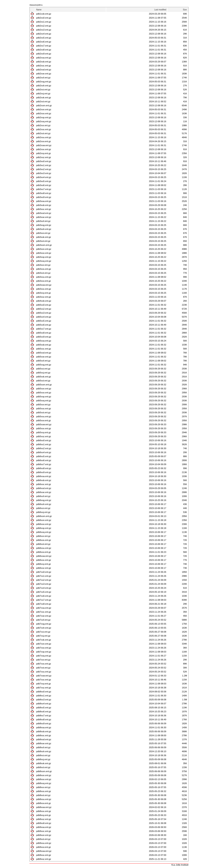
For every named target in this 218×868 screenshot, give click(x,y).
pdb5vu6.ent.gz (44, 325)
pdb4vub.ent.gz (44, 301)
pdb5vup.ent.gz (44, 397)
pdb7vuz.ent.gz (44, 688)
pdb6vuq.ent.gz (44, 532)
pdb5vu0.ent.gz (44, 305)
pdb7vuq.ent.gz (44, 656)
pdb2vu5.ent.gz (44, 38)
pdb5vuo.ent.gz (44, 393)
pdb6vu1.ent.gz (44, 444)
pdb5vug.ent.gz (44, 365)
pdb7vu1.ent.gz (44, 576)
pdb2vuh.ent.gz (44, 86)
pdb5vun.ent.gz (44, 389)
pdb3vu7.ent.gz (44, 189)
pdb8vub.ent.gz (44, 731)
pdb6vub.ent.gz (44, 480)
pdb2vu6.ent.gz (44, 42)
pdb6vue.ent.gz (44, 492)
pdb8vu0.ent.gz (44, 692)
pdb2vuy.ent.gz (44, 153)
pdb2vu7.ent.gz (44, 46)
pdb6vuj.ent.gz (43, 512)
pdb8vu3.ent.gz (44, 700)
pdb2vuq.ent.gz (44, 121)
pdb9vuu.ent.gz (44, 843)
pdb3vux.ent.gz (44, 289)
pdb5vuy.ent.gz (44, 432)
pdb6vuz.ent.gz (44, 568)
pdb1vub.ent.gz (44, 14)
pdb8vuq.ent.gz (44, 783)
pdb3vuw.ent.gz (44, 285)
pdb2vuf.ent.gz (43, 78)
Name (39, 10)
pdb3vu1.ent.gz (44, 165)
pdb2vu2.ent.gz (44, 26)
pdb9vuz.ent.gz (44, 859)
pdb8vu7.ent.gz (44, 715)
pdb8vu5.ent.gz (44, 708)
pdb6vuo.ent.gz (44, 524)
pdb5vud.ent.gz (44, 353)
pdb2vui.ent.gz (43, 90)
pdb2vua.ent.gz (44, 58)
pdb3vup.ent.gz (44, 257)
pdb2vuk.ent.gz (44, 97)
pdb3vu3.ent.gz (44, 173)
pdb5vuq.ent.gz (44, 401)
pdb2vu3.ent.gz (44, 30)
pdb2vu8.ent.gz (44, 50)
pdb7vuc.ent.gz (44, 612)
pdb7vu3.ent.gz (44, 584)
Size (185, 10)
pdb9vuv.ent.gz (44, 847)
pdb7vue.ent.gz (44, 616)
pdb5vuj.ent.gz (43, 373)
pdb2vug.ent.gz (44, 82)
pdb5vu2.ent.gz (44, 309)
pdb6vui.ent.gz (43, 508)
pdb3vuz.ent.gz (44, 297)
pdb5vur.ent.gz (43, 404)
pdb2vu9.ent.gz (44, 54)
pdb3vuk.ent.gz (44, 237)
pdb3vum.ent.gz (44, 245)
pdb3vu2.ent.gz (44, 169)
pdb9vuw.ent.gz (44, 851)
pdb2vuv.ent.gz (44, 141)
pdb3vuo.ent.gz (44, 253)
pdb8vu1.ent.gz (44, 696)
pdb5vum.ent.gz (44, 385)
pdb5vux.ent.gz (44, 428)
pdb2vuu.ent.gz (44, 137)
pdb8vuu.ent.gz (44, 799)
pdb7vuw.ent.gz (44, 676)
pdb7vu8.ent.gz (44, 604)
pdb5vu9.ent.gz (44, 337)
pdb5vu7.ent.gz (44, 329)
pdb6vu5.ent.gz (44, 456)
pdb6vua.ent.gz (44, 476)
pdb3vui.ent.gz (43, 233)
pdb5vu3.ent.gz (44, 313)
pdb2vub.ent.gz (44, 62)
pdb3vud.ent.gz (44, 213)
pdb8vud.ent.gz (44, 739)
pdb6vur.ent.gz (43, 536)
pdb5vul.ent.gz (43, 381)
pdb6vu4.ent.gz (44, 452)
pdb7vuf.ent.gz (43, 620)
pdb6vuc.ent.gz (44, 484)
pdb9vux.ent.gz (44, 855)
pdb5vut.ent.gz (43, 412)
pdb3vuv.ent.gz (44, 281)
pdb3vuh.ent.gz (44, 229)
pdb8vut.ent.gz (43, 795)
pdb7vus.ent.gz (44, 664)
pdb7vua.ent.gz (44, 608)
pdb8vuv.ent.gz (44, 803)
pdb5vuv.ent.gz (44, 420)
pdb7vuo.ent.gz (44, 648)
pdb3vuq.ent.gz (44, 261)
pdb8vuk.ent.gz (44, 763)
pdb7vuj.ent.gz (43, 636)
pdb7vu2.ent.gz (44, 580)
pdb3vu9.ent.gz (44, 197)
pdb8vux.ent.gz (44, 811)
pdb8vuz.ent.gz (44, 819)
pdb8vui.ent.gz (43, 755)
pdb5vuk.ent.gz (44, 377)
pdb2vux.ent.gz (44, 149)
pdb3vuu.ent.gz (44, 277)
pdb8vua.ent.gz (44, 727)
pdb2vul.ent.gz (43, 101)
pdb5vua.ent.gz (44, 341)
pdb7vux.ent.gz (44, 680)
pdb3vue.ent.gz (44, 217)
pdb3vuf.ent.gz (43, 221)
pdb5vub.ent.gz (44, 345)
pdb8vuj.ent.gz (43, 759)
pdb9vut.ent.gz (43, 839)
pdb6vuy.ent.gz (44, 564)
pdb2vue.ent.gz (44, 74)
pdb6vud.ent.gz (44, 488)
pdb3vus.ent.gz (44, 269)
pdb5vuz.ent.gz (44, 436)
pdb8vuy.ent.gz (44, 815)
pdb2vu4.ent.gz (44, 34)
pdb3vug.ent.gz (44, 225)
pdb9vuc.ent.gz (44, 831)
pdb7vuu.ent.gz (44, 672)
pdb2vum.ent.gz (44, 105)
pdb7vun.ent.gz (44, 644)
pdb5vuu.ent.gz (44, 416)
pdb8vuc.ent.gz (44, 735)
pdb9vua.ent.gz (44, 827)
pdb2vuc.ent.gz (44, 66)
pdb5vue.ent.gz (44, 357)
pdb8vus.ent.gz (44, 791)
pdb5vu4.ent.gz (44, 317)
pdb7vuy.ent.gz (44, 684)
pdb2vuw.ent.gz (44, 145)
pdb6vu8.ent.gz (44, 468)
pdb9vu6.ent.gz (44, 823)
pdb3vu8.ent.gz (44, 193)
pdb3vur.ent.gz (43, 265)
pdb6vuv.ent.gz (44, 552)
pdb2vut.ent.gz (43, 133)
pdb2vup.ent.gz (44, 117)
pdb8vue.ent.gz (44, 743)
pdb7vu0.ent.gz (44, 572)
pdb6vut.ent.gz (43, 544)
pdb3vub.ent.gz (44, 205)
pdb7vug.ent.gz (44, 624)
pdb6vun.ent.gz (44, 520)
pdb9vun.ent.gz (44, 835)
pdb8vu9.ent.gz (44, 723)
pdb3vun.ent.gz (44, 249)
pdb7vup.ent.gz (44, 652)
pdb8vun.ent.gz (44, 775)
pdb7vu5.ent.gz (44, 592)
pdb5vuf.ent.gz (43, 361)
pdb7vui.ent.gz (43, 632)
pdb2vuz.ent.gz (44, 157)
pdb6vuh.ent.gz (44, 504)
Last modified (160, 10)
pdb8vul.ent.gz (43, 767)
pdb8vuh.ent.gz (44, 751)
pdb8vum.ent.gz (44, 771)
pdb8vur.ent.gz (43, 787)
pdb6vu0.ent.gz (44, 440)
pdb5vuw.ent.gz (44, 424)
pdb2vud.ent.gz (44, 70)
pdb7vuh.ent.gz (44, 628)
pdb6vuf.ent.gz (43, 496)
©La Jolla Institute (180, 865)
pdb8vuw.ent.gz (44, 807)
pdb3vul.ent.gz (43, 241)
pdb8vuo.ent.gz (44, 779)
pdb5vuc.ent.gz (44, 349)
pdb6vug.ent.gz (44, 500)
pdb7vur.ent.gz (43, 660)
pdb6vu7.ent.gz (44, 464)
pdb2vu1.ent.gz (44, 22)
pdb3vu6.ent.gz (44, 185)
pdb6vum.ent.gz (44, 516)
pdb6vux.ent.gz (44, 560)
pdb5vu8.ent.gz (44, 333)
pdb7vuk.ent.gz (44, 640)
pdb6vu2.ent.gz (44, 448)
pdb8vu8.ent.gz (44, 719)
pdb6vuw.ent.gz (44, 556)
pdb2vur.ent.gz (43, 125)
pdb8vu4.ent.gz (44, 704)
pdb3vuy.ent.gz (44, 293)
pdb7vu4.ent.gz (44, 588)
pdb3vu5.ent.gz (44, 181)
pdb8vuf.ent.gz (43, 747)
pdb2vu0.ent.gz (44, 18)
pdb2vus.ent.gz (44, 129)
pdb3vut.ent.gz (43, 273)
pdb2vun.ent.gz (44, 109)
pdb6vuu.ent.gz (44, 548)
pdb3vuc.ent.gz (44, 209)
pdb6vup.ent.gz (44, 528)
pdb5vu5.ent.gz (44, 321)
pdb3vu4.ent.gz (44, 177)
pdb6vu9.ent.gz (44, 472)
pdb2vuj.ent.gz (43, 93)
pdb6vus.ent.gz (44, 540)
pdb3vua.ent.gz (44, 201)
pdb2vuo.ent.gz (44, 113)
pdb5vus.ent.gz (44, 408)
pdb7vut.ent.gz (43, 668)
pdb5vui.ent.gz (43, 369)
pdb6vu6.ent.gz (44, 460)
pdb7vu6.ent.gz (44, 596)
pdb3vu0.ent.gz (44, 161)
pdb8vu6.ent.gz (44, 712)
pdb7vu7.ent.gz (44, 600)
